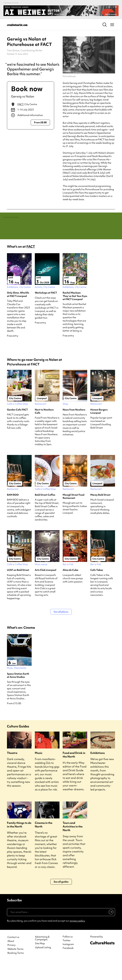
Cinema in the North (44, 844)
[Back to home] (17, 25)
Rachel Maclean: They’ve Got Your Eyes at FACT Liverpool (75, 315)
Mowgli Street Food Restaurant (74, 515)
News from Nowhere (74, 429)
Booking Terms (16, 972)
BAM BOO (13, 514)
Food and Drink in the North (74, 774)
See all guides (61, 901)
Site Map (40, 962)
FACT (20, 104)
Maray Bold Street (100, 514)
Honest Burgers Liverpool (99, 430)
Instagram (68, 963)
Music (39, 772)
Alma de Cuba (70, 589)
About (11, 960)
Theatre (12, 772)
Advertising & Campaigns (42, 957)
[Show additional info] (31, 115)
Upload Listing (43, 966)
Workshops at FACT (46, 312)
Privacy (11, 964)
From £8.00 (40, 122)
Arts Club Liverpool (45, 589)
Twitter (67, 959)
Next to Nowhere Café (44, 430)
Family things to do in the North (19, 844)
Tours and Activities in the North (73, 845)
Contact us (13, 956)
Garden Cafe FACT (17, 429)
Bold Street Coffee (45, 514)
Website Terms (15, 968)
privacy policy (77, 940)
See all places (61, 631)
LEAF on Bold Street (18, 589)
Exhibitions (98, 772)
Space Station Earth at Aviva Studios (18, 694)
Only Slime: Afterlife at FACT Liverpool (18, 313)
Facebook (68, 967)
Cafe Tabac (97, 589)
